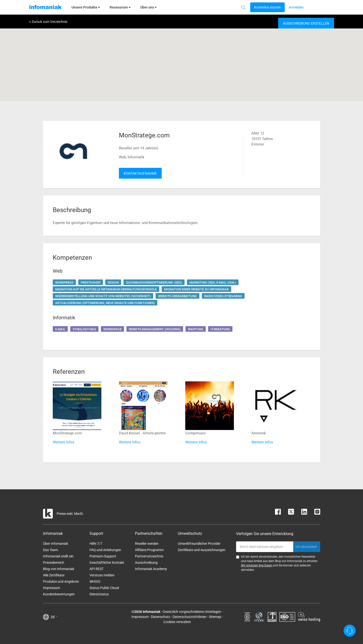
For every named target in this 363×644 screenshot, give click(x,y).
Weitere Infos (64, 442)
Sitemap (215, 617)
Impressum (52, 588)
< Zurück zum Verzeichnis (48, 22)
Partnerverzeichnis (149, 556)
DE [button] (54, 617)
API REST (97, 569)
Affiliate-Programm (149, 550)
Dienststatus (99, 594)
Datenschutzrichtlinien (190, 617)
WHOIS (95, 581)
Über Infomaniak (56, 544)
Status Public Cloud (104, 588)
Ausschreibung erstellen (306, 23)
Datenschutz (161, 617)
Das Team (50, 550)
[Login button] (267, 7)
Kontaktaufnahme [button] (140, 173)
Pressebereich (54, 563)
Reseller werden (147, 544)
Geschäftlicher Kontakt (107, 563)
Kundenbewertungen (59, 594)
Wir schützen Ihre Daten (257, 565)
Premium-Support (103, 556)
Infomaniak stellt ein (58, 556)
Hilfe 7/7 (96, 544)
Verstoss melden (102, 575)
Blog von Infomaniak (59, 569)
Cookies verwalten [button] (177, 622)
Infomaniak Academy (151, 569)
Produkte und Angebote (61, 581)
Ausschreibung (146, 563)
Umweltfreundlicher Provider (199, 544)
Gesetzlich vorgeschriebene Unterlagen (192, 612)
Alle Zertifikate (54, 575)
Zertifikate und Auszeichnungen (202, 550)
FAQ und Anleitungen (105, 550)
